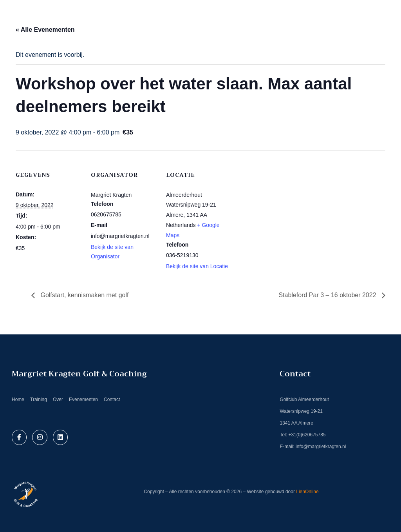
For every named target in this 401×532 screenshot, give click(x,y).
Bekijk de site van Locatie (197, 266)
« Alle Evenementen (45, 30)
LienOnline (307, 492)
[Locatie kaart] (283, 204)
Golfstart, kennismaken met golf (84, 295)
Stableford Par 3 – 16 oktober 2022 (328, 295)
